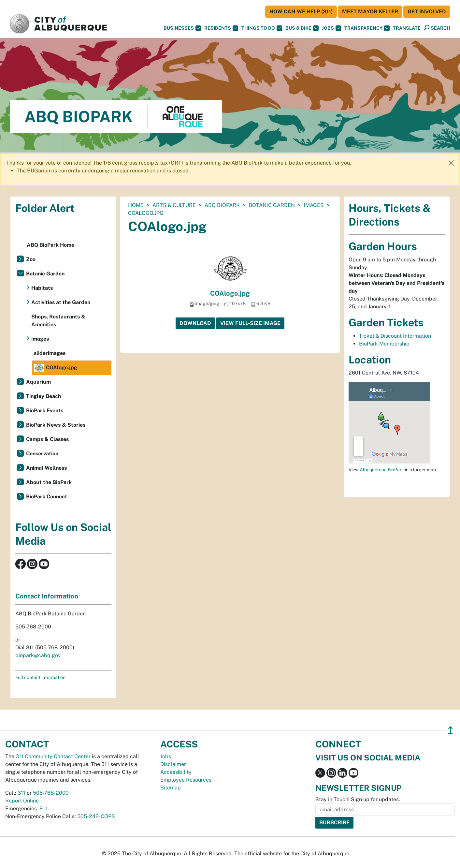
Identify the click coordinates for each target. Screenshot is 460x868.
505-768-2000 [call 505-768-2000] (51, 793)
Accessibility (176, 772)
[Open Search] (437, 28)
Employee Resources (186, 780)
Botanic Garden (272, 205)
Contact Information (47, 596)
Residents (221, 28)
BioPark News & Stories (56, 425)
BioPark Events (45, 411)
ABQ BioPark (222, 205)
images (314, 205)
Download (195, 323)
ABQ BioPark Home (50, 245)
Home (136, 205)
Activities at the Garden (61, 302)
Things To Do (262, 28)
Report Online (22, 801)
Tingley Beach (43, 396)
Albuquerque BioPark (382, 470)
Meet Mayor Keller (370, 12)
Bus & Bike (302, 28)
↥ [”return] (450, 730)
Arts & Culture (174, 205)
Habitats (42, 288)
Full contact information (40, 677)
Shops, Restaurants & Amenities (58, 321)
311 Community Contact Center (53, 756)
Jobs (331, 28)
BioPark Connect (47, 497)
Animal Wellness (46, 468)
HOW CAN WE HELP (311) (301, 12)
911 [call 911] (43, 809)
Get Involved (427, 12)
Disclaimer (173, 764)
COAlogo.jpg (230, 293)
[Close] (451, 163)
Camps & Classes (47, 439)
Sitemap (171, 788)
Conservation (42, 454)
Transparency (367, 28)
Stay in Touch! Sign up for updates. (358, 799)
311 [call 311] (22, 793)
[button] (407, 28)
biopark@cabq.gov (38, 655)
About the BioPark (49, 482)
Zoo (31, 259)
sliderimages (50, 353)
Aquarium (38, 382)
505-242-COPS (96, 816)
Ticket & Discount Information (395, 336)
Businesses (182, 28)
